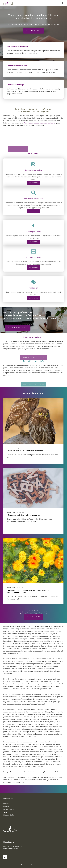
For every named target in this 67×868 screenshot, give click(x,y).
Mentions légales (9, 815)
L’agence (6, 803)
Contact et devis (8, 809)
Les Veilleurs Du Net (41, 865)
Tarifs (5, 812)
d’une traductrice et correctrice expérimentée (40, 123)
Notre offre (7, 806)
